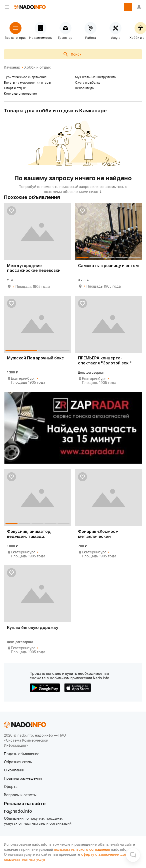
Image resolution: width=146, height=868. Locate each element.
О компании (14, 770)
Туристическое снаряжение (25, 77)
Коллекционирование (20, 93)
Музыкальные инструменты (96, 77)
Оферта (11, 787)
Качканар (12, 67)
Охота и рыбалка (88, 82)
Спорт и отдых (15, 88)
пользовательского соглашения (82, 849)
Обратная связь (18, 762)
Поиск (72, 54)
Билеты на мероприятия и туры (27, 82)
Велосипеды (85, 88)
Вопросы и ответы (20, 795)
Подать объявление (22, 754)
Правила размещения (23, 778)
